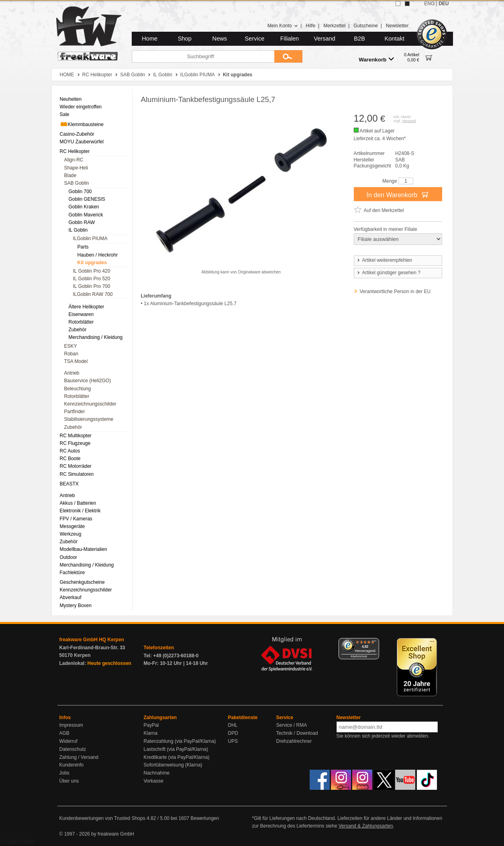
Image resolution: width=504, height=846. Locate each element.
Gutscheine (366, 26)
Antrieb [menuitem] (72, 373)
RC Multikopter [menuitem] (76, 436)
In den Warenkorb (398, 194)
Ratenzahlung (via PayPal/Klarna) (180, 741)
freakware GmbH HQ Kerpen (92, 640)
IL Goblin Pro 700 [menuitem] (92, 286)
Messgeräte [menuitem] (72, 526)
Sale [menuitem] (65, 114)
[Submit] (288, 56)
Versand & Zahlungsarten (366, 826)
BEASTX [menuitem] (69, 484)
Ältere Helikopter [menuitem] (87, 307)
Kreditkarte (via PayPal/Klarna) (177, 757)
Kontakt (394, 39)
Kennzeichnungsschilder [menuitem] (90, 404)
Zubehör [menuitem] (78, 330)
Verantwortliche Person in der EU (395, 292)
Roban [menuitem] (71, 354)
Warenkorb (376, 59)
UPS (233, 741)
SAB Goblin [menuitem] (77, 183)
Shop (185, 39)
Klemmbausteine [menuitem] (82, 124)
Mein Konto (283, 26)
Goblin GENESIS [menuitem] (87, 199)
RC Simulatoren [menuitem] (77, 474)
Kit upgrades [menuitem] (92, 263)
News (220, 39)
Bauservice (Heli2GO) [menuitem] (88, 381)
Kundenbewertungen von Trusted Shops (102, 818)
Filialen (290, 39)
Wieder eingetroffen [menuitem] (81, 107)
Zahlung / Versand (79, 757)
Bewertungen (205, 818)
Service (255, 39)
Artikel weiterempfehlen (384, 260)
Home (150, 39)
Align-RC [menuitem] (74, 160)
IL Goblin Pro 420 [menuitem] (92, 271)
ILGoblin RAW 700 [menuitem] (93, 294)
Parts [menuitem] (83, 247)
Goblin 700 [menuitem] (80, 192)
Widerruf (68, 741)
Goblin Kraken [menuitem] (84, 207)
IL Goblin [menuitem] (78, 230)
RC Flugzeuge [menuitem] (75, 443)
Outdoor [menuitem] (68, 557)
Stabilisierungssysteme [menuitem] (89, 419)
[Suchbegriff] (203, 56)
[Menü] (374, 643)
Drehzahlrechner (294, 741)
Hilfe (310, 26)
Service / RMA (292, 725)
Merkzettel (334, 26)
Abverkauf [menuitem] (71, 597)
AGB (64, 733)
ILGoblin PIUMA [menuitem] (90, 239)
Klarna (151, 733)
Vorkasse (154, 781)
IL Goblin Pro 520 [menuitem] (92, 279)
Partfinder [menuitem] (75, 412)
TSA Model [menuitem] (76, 361)
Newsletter (397, 26)
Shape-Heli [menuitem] (76, 168)
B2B (359, 39)
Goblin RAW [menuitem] (82, 222)
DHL (233, 725)
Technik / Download (297, 733)
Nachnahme (157, 773)
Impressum (71, 725)
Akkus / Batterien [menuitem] (78, 503)
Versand (324, 39)
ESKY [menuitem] (71, 346)
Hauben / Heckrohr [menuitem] (98, 255)
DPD (233, 733)
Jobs (64, 773)
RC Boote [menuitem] (70, 459)
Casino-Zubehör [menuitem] (77, 134)
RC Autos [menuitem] (70, 451)
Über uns (69, 781)
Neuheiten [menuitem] (71, 99)
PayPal (151, 725)
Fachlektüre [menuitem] (72, 573)
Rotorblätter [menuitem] (81, 322)
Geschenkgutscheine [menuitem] (82, 582)
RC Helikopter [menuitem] (75, 151)
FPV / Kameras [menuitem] (76, 519)
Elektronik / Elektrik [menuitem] (80, 511)
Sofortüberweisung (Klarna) (173, 765)
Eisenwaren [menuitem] (81, 314)
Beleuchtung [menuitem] (78, 389)
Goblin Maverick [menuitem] (86, 215)
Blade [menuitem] (70, 175)
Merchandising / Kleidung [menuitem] (96, 337)
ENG (429, 4)
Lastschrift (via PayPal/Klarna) (176, 749)
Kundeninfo (72, 765)
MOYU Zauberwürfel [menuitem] (82, 142)
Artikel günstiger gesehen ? (388, 273)
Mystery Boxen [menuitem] (76, 605)
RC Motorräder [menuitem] (76, 466)
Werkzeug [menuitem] (71, 534)
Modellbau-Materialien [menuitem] (84, 549)
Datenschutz (73, 749)
